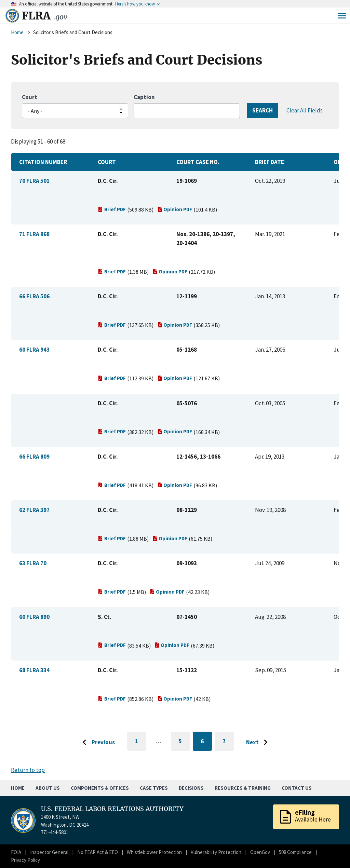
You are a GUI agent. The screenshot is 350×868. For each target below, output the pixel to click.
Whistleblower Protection (154, 852)
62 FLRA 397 (34, 510)
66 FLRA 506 (34, 296)
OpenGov (260, 852)
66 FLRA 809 (34, 457)
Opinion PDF (175, 209)
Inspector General (49, 852)
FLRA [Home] (45, 16)
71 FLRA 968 (34, 234)
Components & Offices (100, 788)
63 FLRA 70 (33, 563)
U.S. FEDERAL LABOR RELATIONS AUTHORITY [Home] (112, 809)
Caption (144, 97)
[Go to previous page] (97, 743)
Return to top (28, 770)
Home (17, 32)
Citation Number (43, 162)
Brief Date (270, 162)
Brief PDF (112, 209)
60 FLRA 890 (34, 617)
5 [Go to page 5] (184, 742)
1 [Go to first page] (141, 744)
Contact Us (297, 788)
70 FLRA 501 (34, 181)
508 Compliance (295, 852)
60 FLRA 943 (34, 350)
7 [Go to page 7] (228, 742)
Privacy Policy (25, 860)
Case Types (154, 788)
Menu (342, 16)
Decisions (191, 788)
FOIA (16, 852)
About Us (48, 788)
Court (30, 97)
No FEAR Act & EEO (98, 852)
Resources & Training (243, 788)
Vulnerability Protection (216, 852)
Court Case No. (198, 162)
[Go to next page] (259, 743)
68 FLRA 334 (34, 670)
